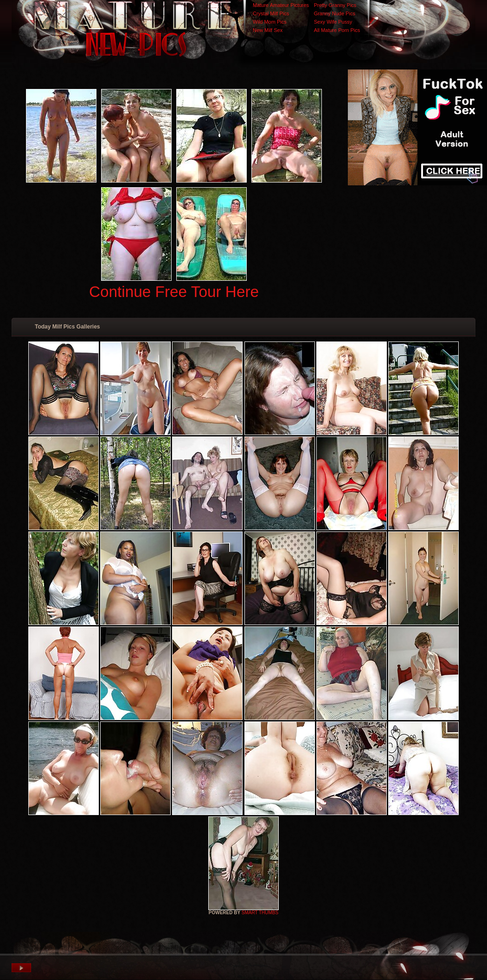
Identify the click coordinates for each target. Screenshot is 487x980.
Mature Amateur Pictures (281, 5)
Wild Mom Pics (270, 22)
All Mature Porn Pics (337, 30)
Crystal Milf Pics (271, 13)
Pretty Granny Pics (335, 5)
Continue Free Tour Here (174, 292)
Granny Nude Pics (335, 13)
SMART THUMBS (260, 913)
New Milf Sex (268, 30)
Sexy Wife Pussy (333, 22)
